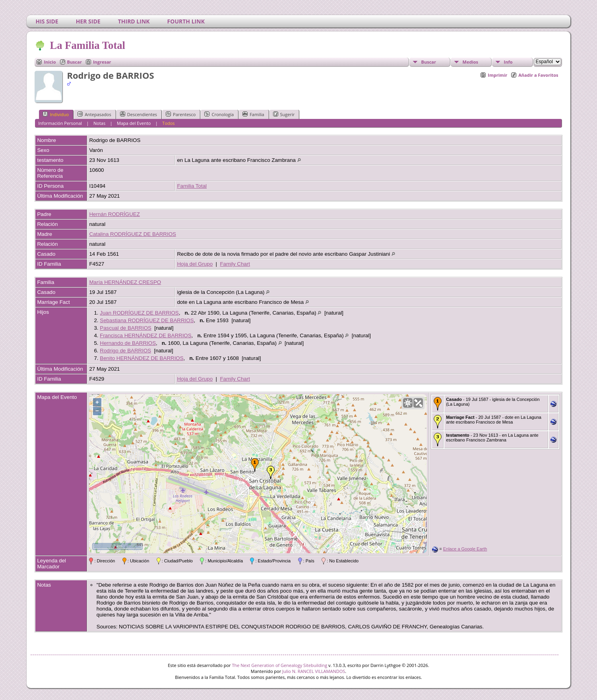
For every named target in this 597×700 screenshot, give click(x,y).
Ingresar (102, 62)
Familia (253, 114)
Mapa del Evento (134, 123)
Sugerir (284, 114)
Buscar (75, 62)
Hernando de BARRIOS (128, 343)
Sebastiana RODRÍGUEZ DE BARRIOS (147, 320)
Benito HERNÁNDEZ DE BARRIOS (141, 358)
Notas (99, 123)
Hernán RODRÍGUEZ (114, 214)
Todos (168, 123)
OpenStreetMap (383, 550)
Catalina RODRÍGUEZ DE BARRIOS (132, 234)
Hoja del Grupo (195, 264)
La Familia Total (87, 45)
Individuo (56, 114)
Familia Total (192, 186)
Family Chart (235, 264)
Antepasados (94, 114)
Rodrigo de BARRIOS (125, 351)
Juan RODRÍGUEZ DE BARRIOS (139, 313)
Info (508, 62)
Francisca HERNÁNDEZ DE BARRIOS (145, 335)
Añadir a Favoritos (538, 75)
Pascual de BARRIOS (126, 328)
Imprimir (497, 75)
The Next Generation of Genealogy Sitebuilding (279, 665)
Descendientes (139, 114)
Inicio (50, 62)
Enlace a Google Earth (465, 549)
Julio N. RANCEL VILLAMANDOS (314, 671)
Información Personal (60, 123)
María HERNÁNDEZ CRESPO (125, 282)
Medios (470, 62)
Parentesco (181, 114)
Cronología (219, 114)
